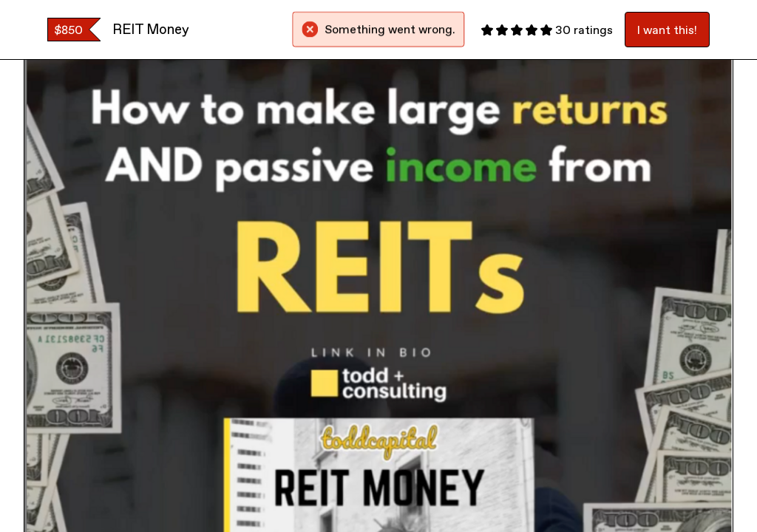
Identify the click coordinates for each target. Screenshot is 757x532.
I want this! (667, 30)
